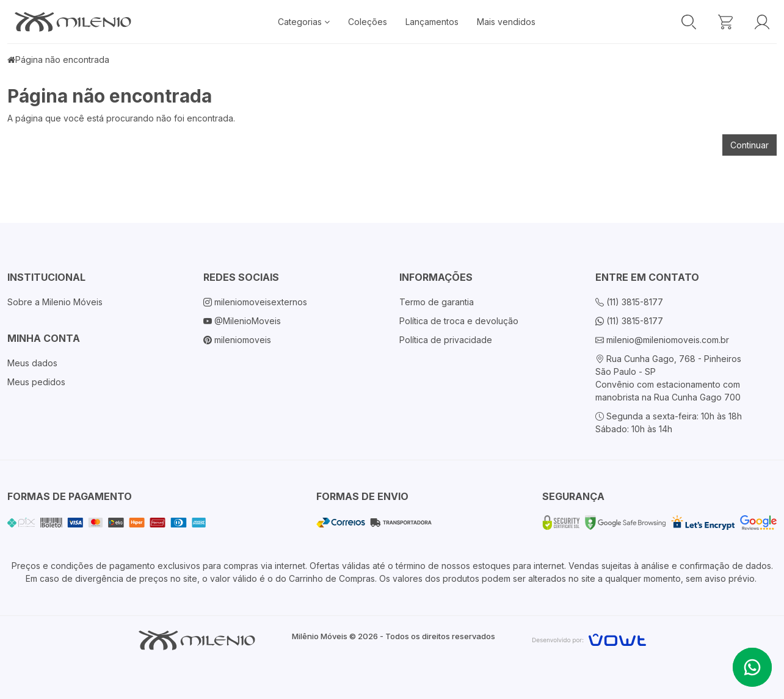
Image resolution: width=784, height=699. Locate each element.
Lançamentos (432, 22)
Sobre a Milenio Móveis (55, 302)
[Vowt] (589, 638)
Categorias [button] (304, 22)
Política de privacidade (446, 340)
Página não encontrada (62, 60)
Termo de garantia (437, 302)
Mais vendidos (506, 22)
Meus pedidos (36, 382)
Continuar (750, 145)
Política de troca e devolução (459, 321)
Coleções (368, 22)
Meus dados (32, 363)
